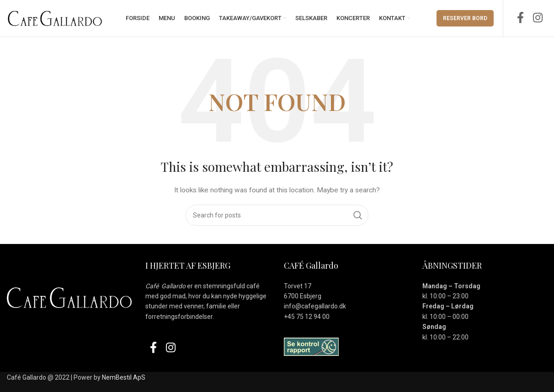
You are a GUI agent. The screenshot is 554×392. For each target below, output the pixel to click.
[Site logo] (55, 18)
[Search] (277, 215)
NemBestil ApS (124, 377)
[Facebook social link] (520, 18)
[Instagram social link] (538, 18)
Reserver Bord (465, 18)
